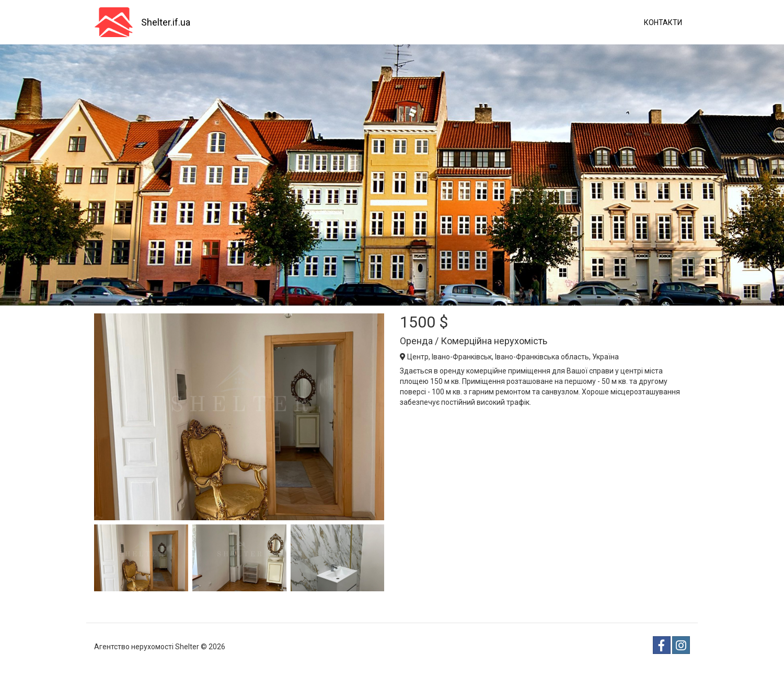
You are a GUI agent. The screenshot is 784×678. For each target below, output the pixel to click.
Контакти (663, 22)
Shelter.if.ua (166, 22)
